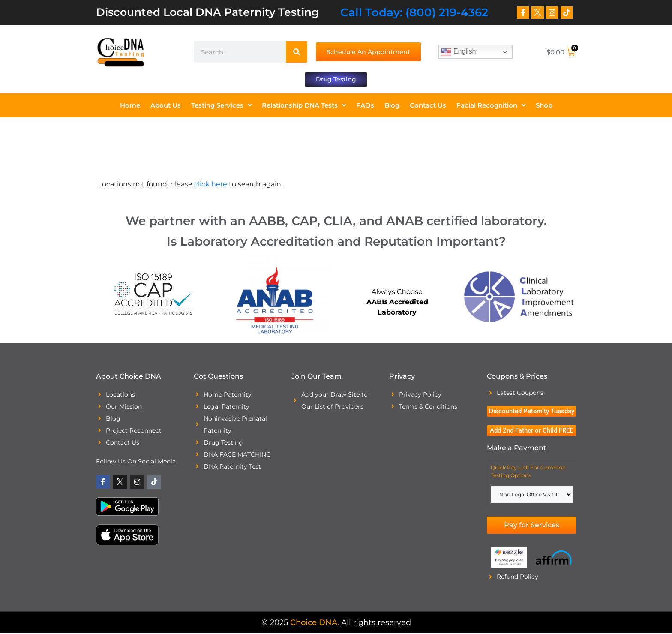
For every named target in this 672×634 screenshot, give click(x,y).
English (458, 52)
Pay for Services (532, 526)
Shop (544, 106)
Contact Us (428, 106)
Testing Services (221, 106)
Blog (392, 106)
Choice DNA (314, 623)
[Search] (297, 52)
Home (130, 106)
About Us (166, 106)
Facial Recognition (491, 106)
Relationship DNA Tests (304, 106)
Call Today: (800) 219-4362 (414, 12)
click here (211, 185)
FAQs (365, 106)
